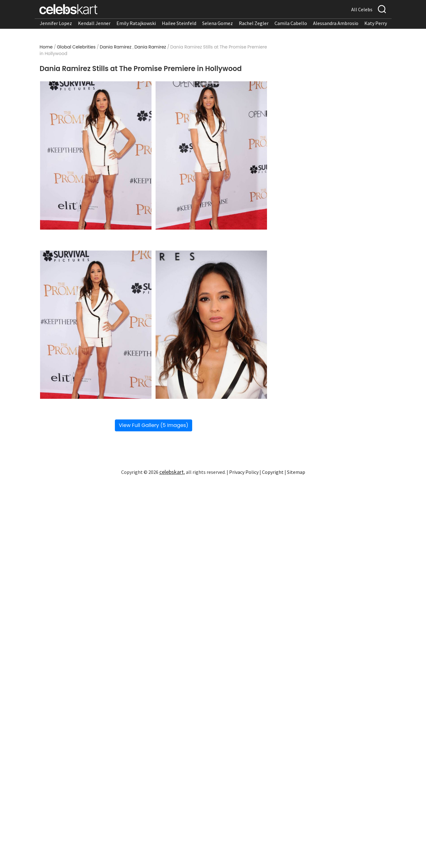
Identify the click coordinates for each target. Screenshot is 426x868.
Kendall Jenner (94, 23)
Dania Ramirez (116, 47)
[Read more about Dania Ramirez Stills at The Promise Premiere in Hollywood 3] (96, 325)
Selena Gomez (218, 23)
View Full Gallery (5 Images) (154, 425)
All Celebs (362, 9)
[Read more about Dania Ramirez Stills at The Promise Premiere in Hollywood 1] (96, 155)
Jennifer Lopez (56, 23)
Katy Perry (376, 23)
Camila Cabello (291, 23)
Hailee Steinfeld (179, 23)
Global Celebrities (76, 47)
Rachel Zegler (254, 23)
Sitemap (296, 472)
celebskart (172, 472)
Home (46, 47)
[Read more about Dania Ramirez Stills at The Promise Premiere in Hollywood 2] (211, 155)
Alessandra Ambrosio (336, 23)
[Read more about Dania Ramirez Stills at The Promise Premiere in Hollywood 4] (211, 325)
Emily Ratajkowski (136, 23)
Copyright (273, 472)
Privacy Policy (244, 472)
